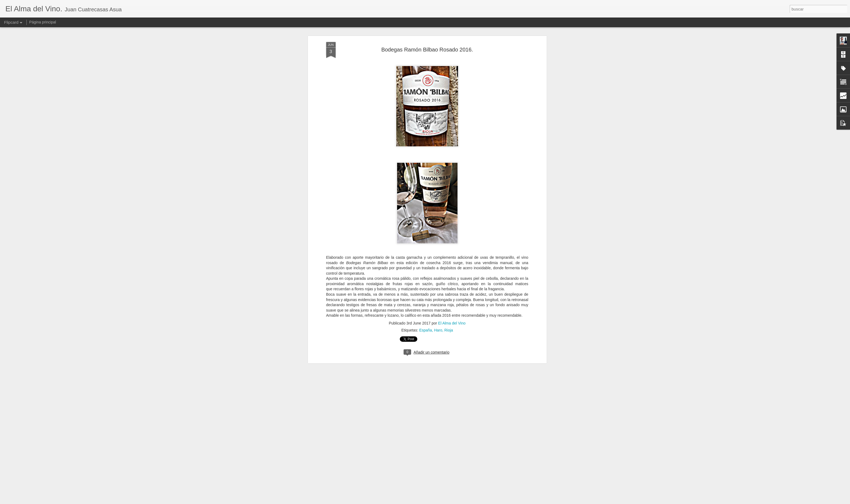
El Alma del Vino (452, 265)
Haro (438, 272)
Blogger (446, 501)
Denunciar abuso (464, 501)
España (426, 272)
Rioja (449, 272)
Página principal (43, 22)
